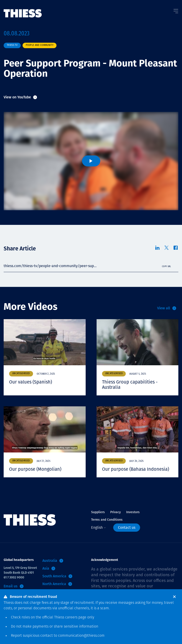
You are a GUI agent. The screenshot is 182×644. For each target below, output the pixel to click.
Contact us (127, 527)
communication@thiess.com (81, 636)
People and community (40, 45)
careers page (76, 618)
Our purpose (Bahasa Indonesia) (136, 469)
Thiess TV (12, 45)
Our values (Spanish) (31, 382)
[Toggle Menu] (176, 10)
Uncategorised (21, 374)
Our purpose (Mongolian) (35, 469)
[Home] (23, 9)
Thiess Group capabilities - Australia (130, 385)
